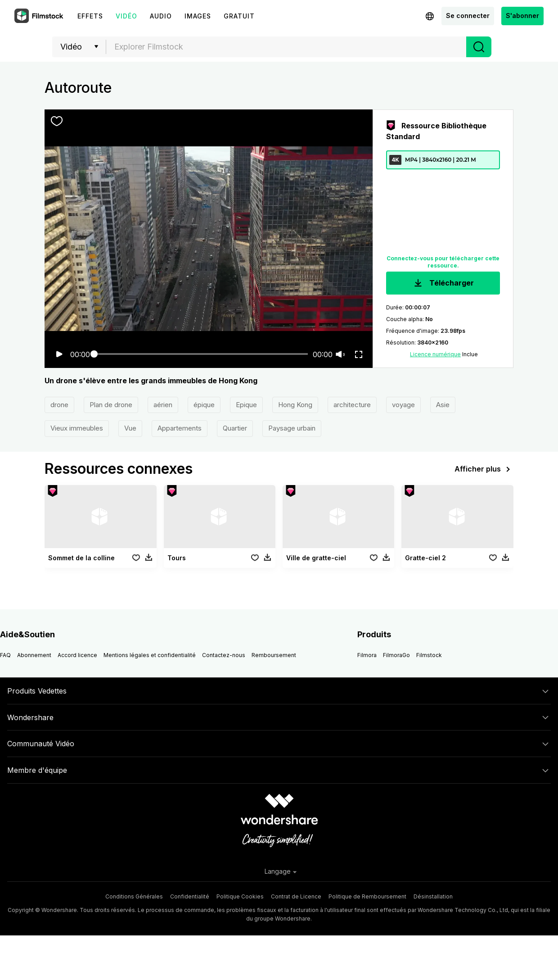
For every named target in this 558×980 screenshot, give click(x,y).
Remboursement (274, 655)
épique (204, 405)
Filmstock (429, 655)
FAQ (5, 655)
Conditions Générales (134, 896)
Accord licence (77, 655)
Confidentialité (190, 896)
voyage (403, 405)
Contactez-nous (224, 655)
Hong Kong (295, 405)
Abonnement (34, 655)
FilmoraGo (396, 655)
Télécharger (443, 284)
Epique (246, 405)
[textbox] (286, 47)
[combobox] (286, 47)
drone (59, 405)
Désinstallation (433, 896)
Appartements (180, 428)
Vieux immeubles (77, 428)
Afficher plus (484, 469)
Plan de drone (111, 405)
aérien (163, 405)
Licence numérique (435, 354)
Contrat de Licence (296, 896)
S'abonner (522, 16)
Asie (443, 405)
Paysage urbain (292, 428)
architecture (352, 405)
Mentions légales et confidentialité (150, 655)
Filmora (367, 655)
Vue (130, 428)
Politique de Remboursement (367, 896)
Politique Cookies (240, 896)
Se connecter (468, 16)
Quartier (235, 428)
